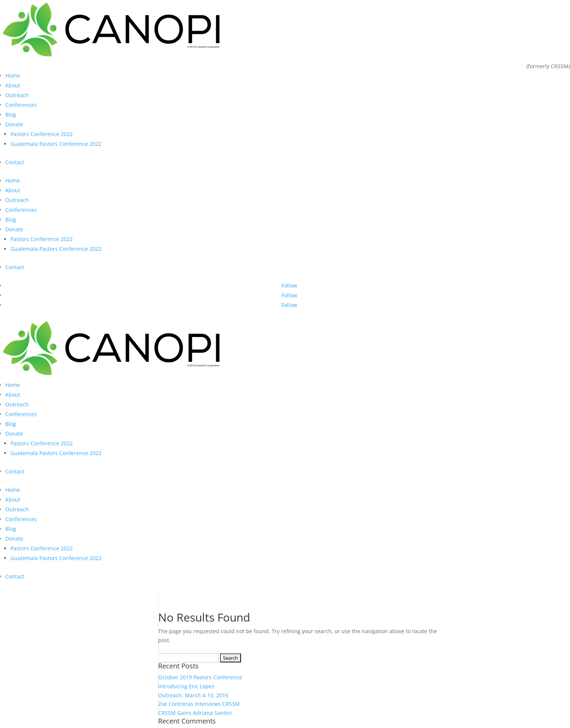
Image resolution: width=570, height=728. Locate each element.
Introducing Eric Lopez (186, 686)
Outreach (17, 95)
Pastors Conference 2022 (42, 134)
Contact (15, 162)
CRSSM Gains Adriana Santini (195, 713)
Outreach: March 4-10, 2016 (193, 695)
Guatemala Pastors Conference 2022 (56, 144)
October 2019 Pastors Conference (200, 677)
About (13, 85)
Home (13, 76)
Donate (14, 124)
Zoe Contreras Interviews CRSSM (199, 704)
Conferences (21, 105)
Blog (11, 115)
